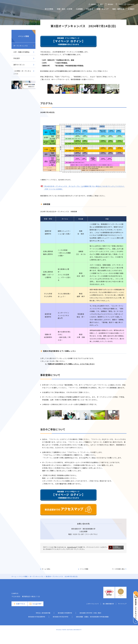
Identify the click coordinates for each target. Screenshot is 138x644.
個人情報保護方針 (108, 613)
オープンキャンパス (21, 46)
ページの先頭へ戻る (118, 569)
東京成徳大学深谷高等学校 (37, 626)
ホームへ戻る (46, 569)
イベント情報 (24, 36)
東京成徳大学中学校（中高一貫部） (91, 623)
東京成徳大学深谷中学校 (61, 626)
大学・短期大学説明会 (21, 52)
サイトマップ (122, 613)
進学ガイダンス (19, 65)
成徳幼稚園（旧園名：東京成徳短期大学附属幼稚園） (93, 626)
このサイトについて (93, 613)
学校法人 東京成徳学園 (43, 623)
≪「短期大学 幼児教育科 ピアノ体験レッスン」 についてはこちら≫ (70, 364)
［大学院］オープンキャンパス (22, 72)
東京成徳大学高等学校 (65, 623)
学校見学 (17, 58)
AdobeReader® (72, 547)
